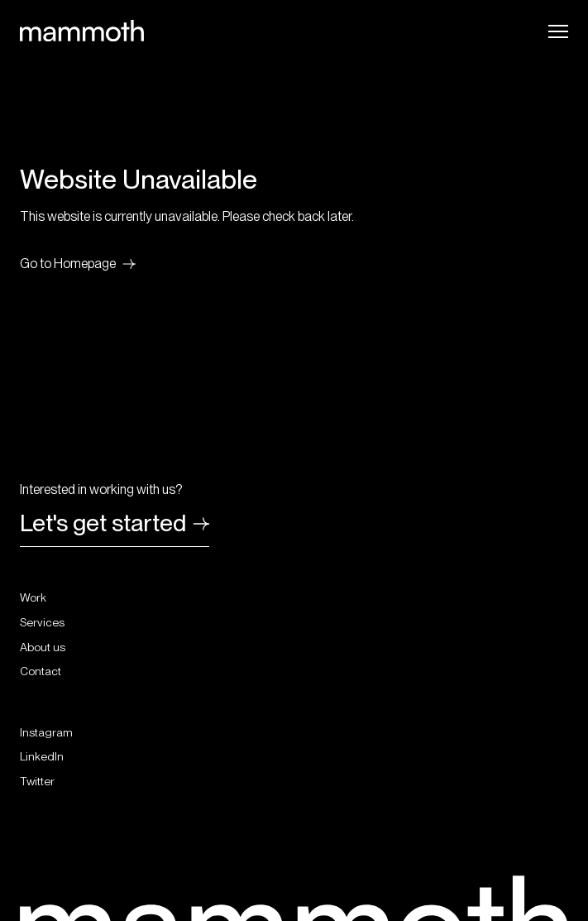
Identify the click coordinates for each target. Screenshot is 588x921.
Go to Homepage (78, 264)
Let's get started (115, 525)
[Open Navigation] (558, 31)
